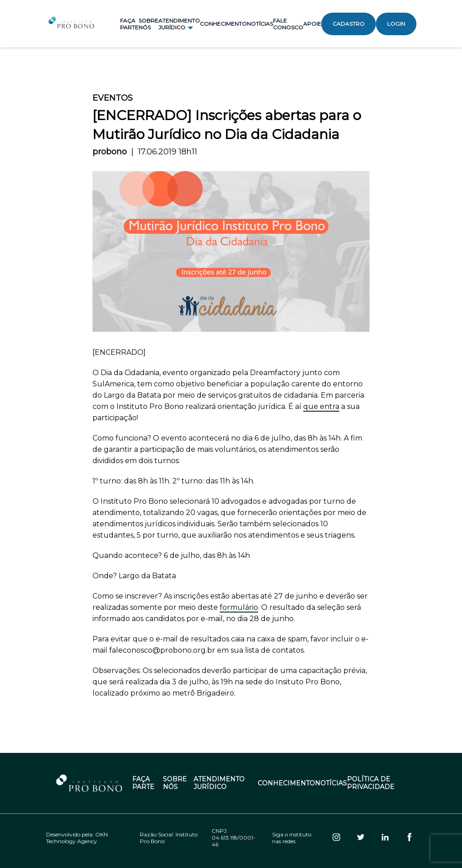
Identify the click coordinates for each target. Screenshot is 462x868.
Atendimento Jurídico (219, 783)
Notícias (260, 24)
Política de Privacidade (371, 783)
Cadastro (349, 24)
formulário (239, 607)
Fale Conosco (288, 24)
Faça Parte (129, 24)
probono (110, 152)
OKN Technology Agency (77, 838)
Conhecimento (223, 24)
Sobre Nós (148, 24)
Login (396, 24)
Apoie (312, 24)
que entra (321, 406)
